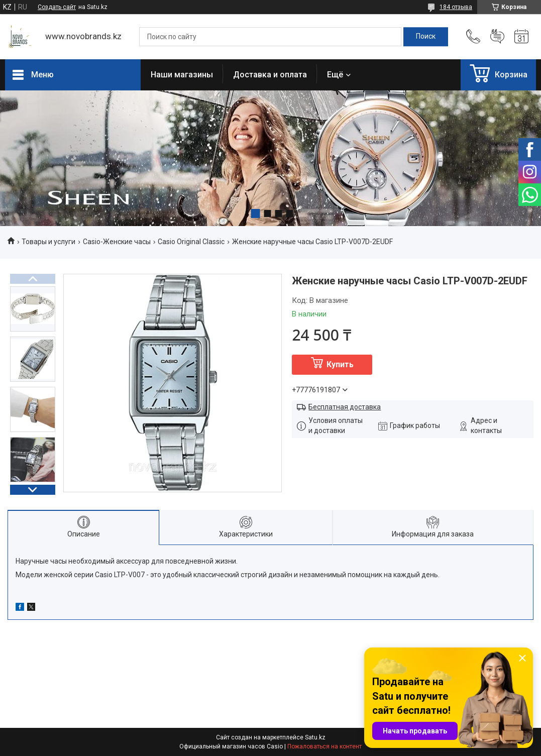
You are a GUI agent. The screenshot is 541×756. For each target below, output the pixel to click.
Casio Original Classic (191, 242)
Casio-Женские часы (117, 242)
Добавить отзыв (497, 37)
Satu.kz (315, 737)
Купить (340, 364)
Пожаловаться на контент (324, 746)
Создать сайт (57, 7)
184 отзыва (456, 7)
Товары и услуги (48, 242)
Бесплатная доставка (345, 407)
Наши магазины (182, 75)
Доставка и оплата (270, 75)
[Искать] (426, 37)
